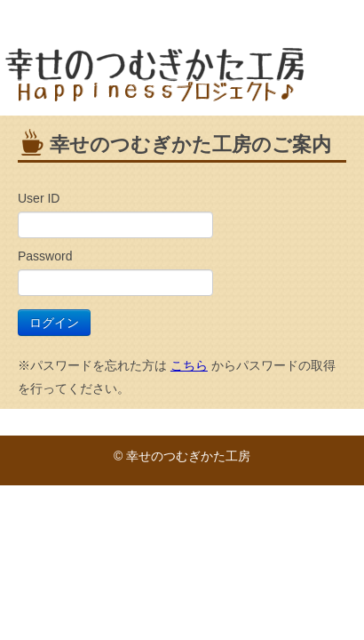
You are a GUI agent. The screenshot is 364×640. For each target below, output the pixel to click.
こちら (189, 365)
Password (45, 256)
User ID (39, 198)
